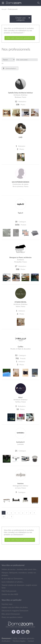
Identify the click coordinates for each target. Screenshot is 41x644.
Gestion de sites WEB (10, 594)
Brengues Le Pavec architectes (21, 257)
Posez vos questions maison (12, 617)
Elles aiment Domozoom (11, 614)
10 (4, 517)
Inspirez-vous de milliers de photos (15, 607)
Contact (31, 641)
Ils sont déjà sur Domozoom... (13, 579)
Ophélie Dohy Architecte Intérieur (21, 93)
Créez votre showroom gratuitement (20, 38)
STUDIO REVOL (20, 302)
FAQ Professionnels (9, 591)
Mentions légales (19, 641)
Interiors (20, 483)
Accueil (4, 9)
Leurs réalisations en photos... (13, 582)
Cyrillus (20, 347)
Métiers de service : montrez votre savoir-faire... (20, 569)
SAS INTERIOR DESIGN (20, 182)
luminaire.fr (20, 442)
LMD (20, 137)
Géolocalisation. (9, 68)
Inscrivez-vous (7, 604)
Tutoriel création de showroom (13, 585)
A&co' (21, 397)
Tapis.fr (20, 213)
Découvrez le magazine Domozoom (15, 611)
